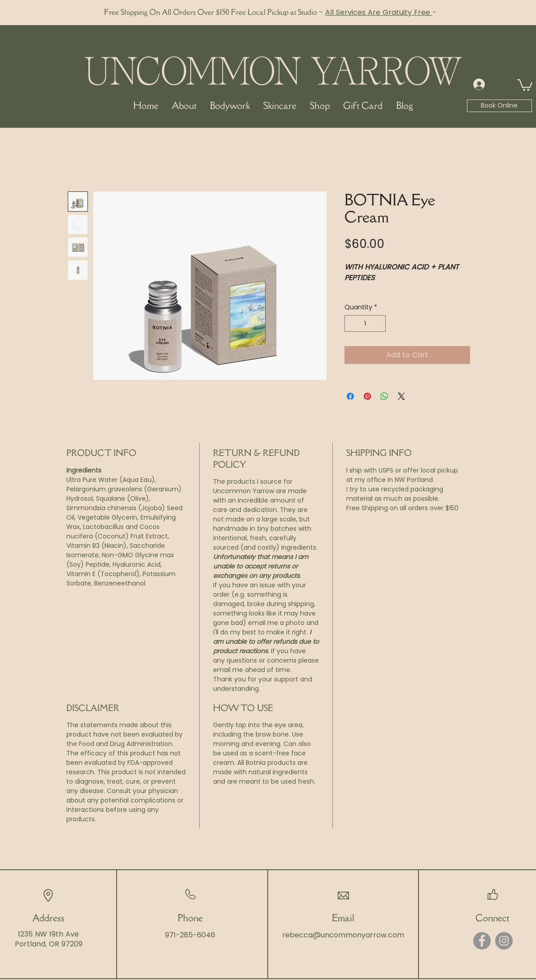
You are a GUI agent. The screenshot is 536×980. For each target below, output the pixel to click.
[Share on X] (401, 396)
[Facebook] (482, 941)
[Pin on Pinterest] (367, 396)
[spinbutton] (365, 323)
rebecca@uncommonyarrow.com (343, 935)
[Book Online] (499, 106)
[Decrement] (351, 323)
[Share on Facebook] (350, 396)
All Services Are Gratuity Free (379, 12)
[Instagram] (504, 941)
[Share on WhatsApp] (384, 396)
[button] (525, 85)
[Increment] (379, 323)
